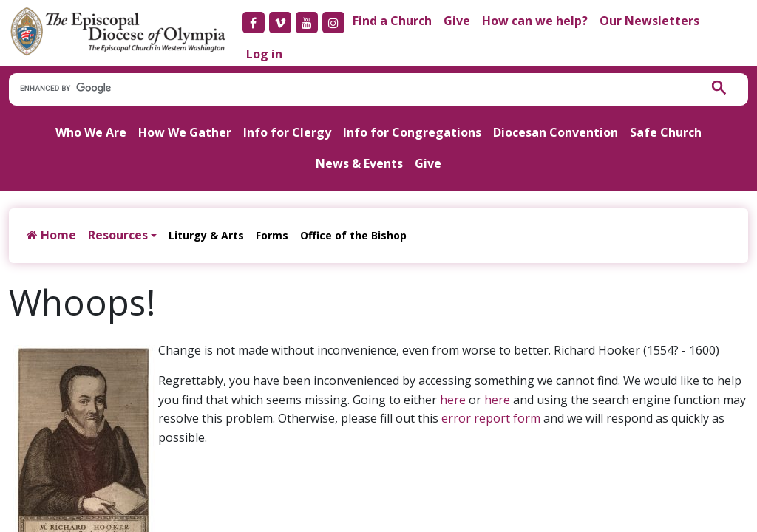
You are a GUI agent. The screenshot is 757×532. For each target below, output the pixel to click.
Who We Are (91, 132)
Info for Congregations (412, 132)
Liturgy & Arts (206, 235)
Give (457, 21)
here (453, 400)
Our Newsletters (649, 21)
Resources (118, 235)
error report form (491, 418)
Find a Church (392, 21)
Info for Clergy (287, 132)
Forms (272, 235)
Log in (264, 54)
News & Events (359, 163)
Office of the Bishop (353, 235)
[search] (347, 89)
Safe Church (666, 132)
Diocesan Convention (556, 132)
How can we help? (535, 21)
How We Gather (185, 132)
